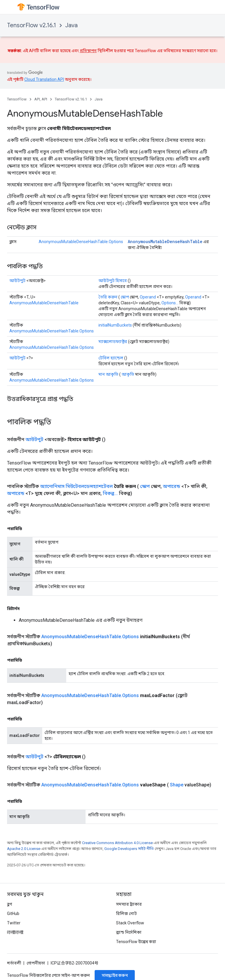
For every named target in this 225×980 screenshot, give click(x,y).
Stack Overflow (130, 923)
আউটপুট (17, 281)
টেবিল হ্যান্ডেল (111, 358)
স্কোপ (125, 297)
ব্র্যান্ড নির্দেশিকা (129, 932)
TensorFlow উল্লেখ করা (136, 942)
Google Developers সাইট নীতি (129, 849)
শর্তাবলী (14, 963)
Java (71, 25)
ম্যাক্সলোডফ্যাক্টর (113, 342)
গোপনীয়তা (36, 963)
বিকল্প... (110, 493)
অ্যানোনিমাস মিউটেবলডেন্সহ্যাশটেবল (76, 486)
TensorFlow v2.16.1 (31, 25)
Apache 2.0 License (24, 849)
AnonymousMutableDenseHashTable (165, 241)
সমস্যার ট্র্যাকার (129, 904)
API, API (41, 99)
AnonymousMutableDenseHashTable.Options (81, 242)
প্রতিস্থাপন (88, 51)
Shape (177, 785)
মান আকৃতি (108, 374)
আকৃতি (128, 374)
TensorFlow (17, 99)
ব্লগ (10, 904)
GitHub (13, 914)
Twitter (14, 923)
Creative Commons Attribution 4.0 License (117, 843)
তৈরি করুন (108, 297)
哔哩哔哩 (15, 932)
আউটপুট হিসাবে (113, 281)
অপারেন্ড (172, 486)
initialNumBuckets (115, 325)
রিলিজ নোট (126, 914)
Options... (170, 303)
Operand (148, 297)
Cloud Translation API (44, 79)
